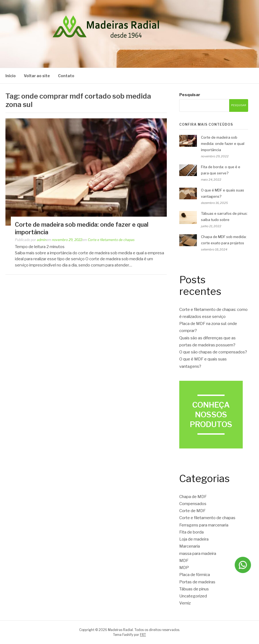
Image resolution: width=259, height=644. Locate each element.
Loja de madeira (194, 539)
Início (11, 76)
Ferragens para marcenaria (204, 525)
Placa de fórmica (195, 575)
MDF (184, 561)
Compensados (193, 504)
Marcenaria (190, 546)
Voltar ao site (37, 76)
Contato (66, 76)
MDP (184, 568)
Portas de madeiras (197, 582)
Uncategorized (193, 596)
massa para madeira (198, 554)
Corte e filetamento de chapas (111, 240)
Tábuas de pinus (194, 589)
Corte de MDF (192, 511)
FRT (143, 635)
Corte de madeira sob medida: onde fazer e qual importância (223, 144)
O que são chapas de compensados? (213, 352)
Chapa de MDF (193, 497)
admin (42, 240)
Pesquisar (190, 95)
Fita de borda (191, 532)
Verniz (185, 603)
